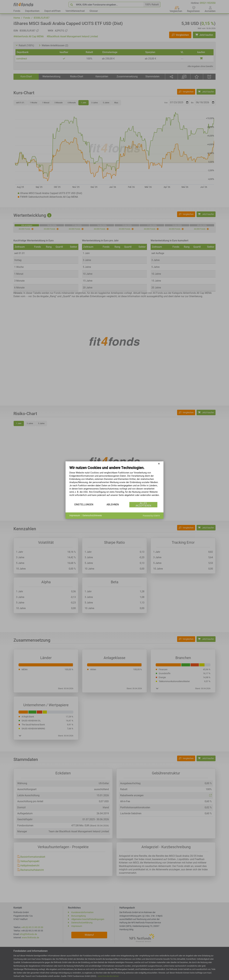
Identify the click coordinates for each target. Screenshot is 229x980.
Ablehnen (113, 505)
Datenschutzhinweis (92, 515)
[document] (114, 483)
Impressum (75, 515)
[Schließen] (159, 464)
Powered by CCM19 (151, 516)
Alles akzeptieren (143, 505)
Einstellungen (84, 505)
